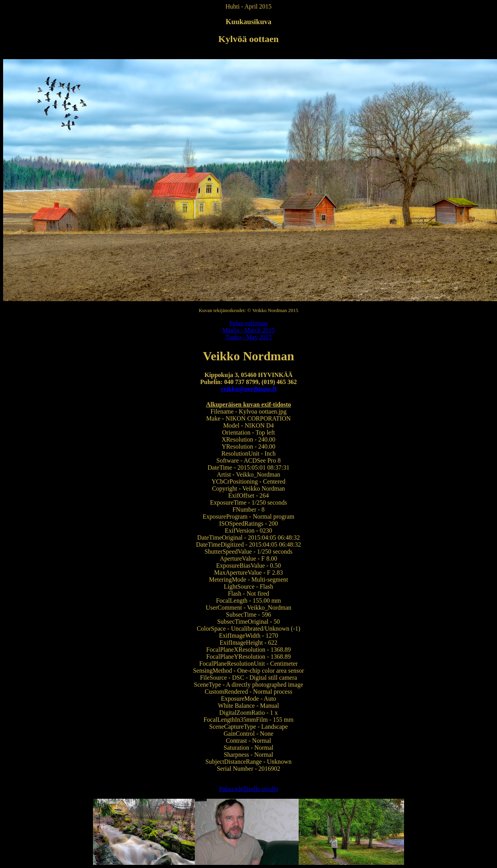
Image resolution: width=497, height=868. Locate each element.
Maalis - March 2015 (249, 330)
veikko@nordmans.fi (248, 389)
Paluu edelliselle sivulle (248, 789)
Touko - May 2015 (248, 337)
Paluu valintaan (248, 323)
